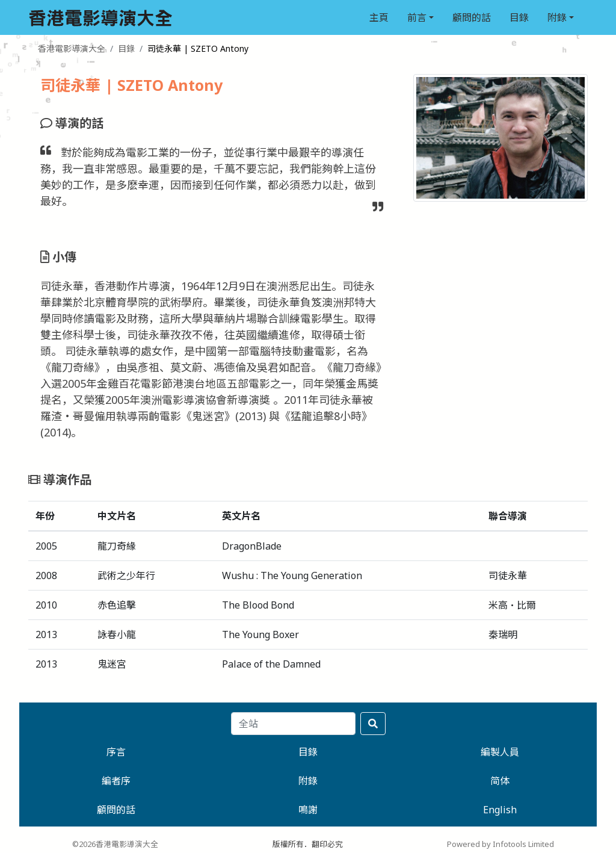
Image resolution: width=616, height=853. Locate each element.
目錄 (519, 17)
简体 (500, 781)
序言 (116, 752)
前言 (417, 17)
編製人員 (500, 752)
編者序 (116, 781)
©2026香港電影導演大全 (115, 844)
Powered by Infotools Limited (500, 844)
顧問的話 (472, 17)
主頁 (379, 17)
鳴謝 (308, 810)
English (500, 810)
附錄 (557, 17)
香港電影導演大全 (72, 48)
